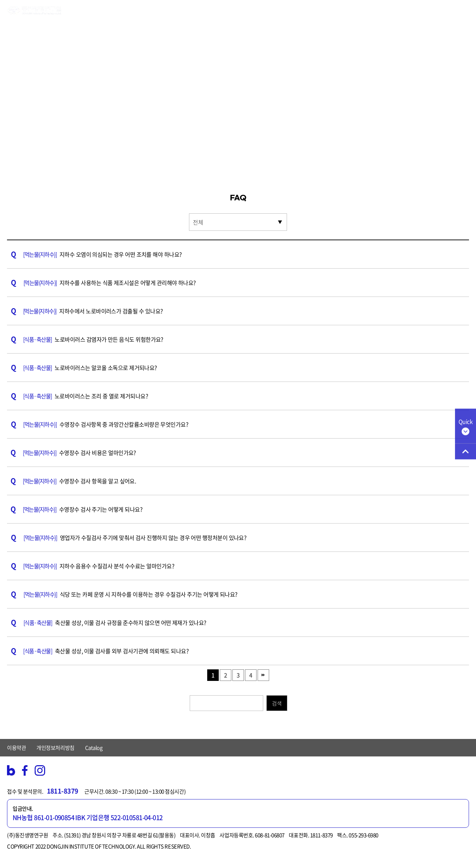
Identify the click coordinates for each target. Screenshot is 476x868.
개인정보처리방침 (55, 748)
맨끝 (263, 675)
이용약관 (16, 748)
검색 (277, 703)
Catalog (94, 748)
